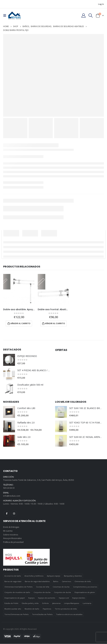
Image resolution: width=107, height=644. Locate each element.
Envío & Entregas (11, 527)
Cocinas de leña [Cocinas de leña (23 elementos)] (43, 587)
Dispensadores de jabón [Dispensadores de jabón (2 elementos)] (85, 592)
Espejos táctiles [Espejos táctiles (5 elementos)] (79, 598)
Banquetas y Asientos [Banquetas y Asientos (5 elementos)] (73, 576)
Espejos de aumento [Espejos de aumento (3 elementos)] (47, 598)
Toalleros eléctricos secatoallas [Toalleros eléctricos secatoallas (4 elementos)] (69, 614)
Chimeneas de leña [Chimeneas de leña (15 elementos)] (83, 582)
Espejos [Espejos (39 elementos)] (31, 598)
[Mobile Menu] (6, 16)
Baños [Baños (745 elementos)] (56, 582)
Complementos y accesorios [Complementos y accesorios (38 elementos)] (85, 587)
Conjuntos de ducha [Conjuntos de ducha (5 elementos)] (62, 592)
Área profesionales (12, 539)
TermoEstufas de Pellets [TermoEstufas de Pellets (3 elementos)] (42, 614)
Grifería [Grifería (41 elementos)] (45, 603)
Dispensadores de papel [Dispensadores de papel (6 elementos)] (15, 598)
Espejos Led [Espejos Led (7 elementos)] (64, 598)
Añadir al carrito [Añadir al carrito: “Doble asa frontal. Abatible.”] (55, 323)
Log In (101, 4)
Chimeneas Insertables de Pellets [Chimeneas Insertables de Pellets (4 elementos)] (18, 587)
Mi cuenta (8, 531)
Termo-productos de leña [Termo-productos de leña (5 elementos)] (66, 609)
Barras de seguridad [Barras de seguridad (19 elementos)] (13, 582)
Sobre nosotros (11, 535)
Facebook (7, 514)
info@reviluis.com (12, 496)
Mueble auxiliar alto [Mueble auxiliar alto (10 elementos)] (13, 609)
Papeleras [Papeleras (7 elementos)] (47, 609)
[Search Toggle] (91, 16)
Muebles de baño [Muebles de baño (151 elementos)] (32, 609)
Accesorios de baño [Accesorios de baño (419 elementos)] (13, 576)
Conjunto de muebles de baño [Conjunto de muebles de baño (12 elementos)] (17, 592)
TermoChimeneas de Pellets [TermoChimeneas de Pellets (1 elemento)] (16, 614)
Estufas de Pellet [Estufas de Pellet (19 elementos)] (11, 603)
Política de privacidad (13, 542)
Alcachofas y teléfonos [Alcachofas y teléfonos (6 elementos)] (34, 576)
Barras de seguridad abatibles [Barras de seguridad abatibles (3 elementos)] (37, 582)
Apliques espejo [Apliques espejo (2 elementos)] (54, 576)
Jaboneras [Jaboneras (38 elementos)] (56, 603)
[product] (19, 290)
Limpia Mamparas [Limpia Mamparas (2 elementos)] (72, 603)
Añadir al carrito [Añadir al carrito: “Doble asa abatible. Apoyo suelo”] (20, 323)
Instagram (14, 514)
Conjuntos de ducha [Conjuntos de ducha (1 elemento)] (42, 592)
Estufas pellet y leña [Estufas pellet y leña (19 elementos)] (30, 603)
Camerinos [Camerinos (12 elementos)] (66, 582)
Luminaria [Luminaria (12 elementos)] (87, 603)
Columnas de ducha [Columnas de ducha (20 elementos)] (61, 587)
